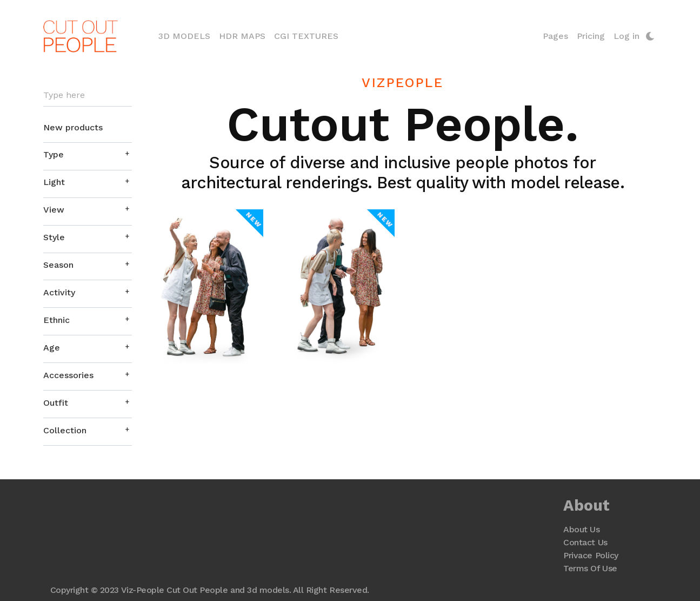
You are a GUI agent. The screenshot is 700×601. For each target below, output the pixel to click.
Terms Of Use (590, 568)
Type (54, 154)
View (54, 210)
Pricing (591, 36)
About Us (581, 529)
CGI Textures (306, 36)
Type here (64, 95)
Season (58, 265)
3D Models (186, 35)
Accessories (68, 375)
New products (73, 127)
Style (54, 237)
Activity (59, 292)
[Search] (88, 95)
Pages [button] (555, 36)
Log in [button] (626, 36)
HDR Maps (242, 36)
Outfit (56, 403)
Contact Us (585, 542)
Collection (65, 430)
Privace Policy (591, 555)
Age (52, 348)
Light (54, 182)
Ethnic (56, 320)
